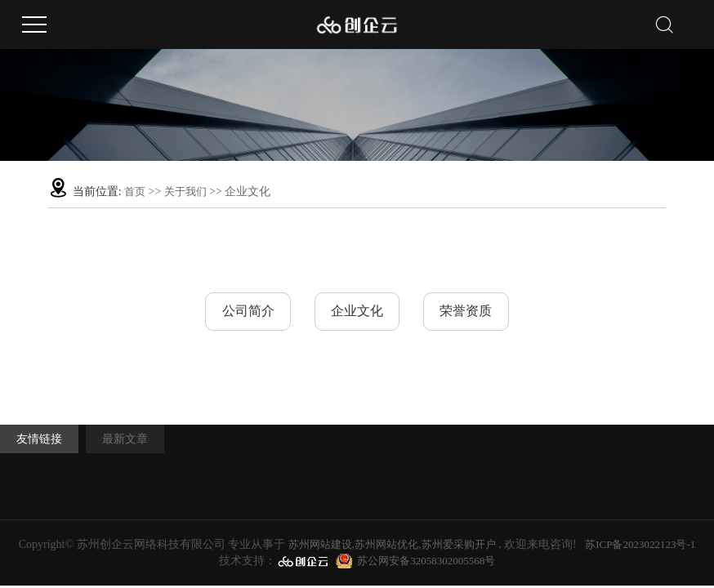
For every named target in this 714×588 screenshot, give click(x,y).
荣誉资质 (468, 312)
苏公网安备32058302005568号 (426, 561)
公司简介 (246, 312)
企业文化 (357, 312)
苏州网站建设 (320, 544)
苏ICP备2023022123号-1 (640, 544)
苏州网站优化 (386, 544)
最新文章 (126, 440)
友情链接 (39, 440)
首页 (135, 192)
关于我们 (187, 192)
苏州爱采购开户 (459, 544)
